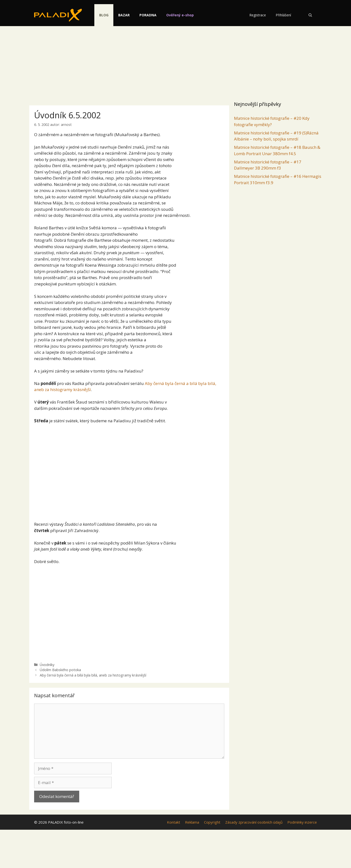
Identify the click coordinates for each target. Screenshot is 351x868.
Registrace (258, 15)
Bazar (128, 15)
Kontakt (174, 822)
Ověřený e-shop (184, 15)
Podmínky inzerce (302, 822)
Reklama (192, 822)
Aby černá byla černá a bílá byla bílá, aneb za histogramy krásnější (93, 675)
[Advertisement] (175, 62)
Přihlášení (283, 15)
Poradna (152, 15)
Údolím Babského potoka (60, 670)
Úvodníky (47, 665)
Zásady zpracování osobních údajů (254, 822)
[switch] (236, 12)
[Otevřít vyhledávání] (310, 15)
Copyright (212, 822)
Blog (107, 15)
